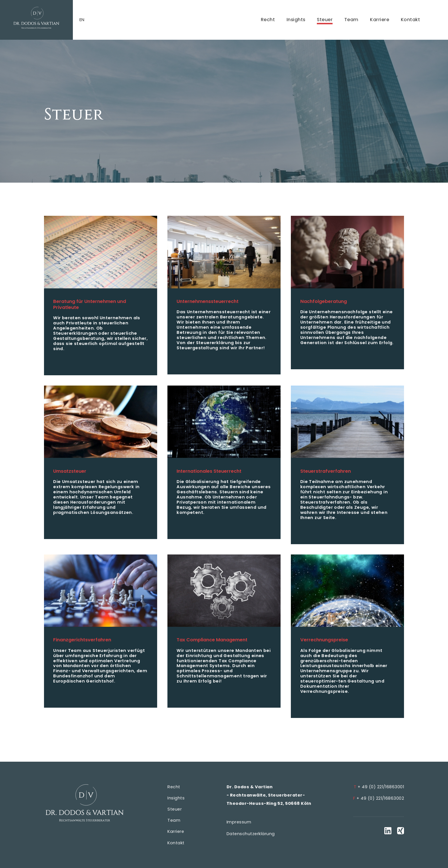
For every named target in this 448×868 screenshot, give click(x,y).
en (82, 20)
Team (351, 20)
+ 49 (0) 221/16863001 (379, 787)
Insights (296, 20)
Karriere (380, 20)
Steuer (325, 20)
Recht (268, 20)
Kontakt (410, 20)
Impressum (239, 822)
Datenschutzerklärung (251, 834)
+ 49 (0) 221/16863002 (379, 798)
